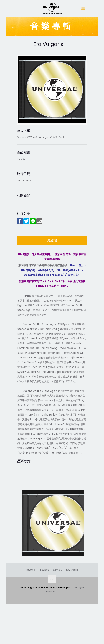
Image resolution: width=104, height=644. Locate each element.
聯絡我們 (31, 605)
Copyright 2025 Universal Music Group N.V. (48, 622)
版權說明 (57, 605)
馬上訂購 (52, 241)
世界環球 (44, 605)
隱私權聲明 (72, 605)
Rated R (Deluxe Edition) (46, 565)
